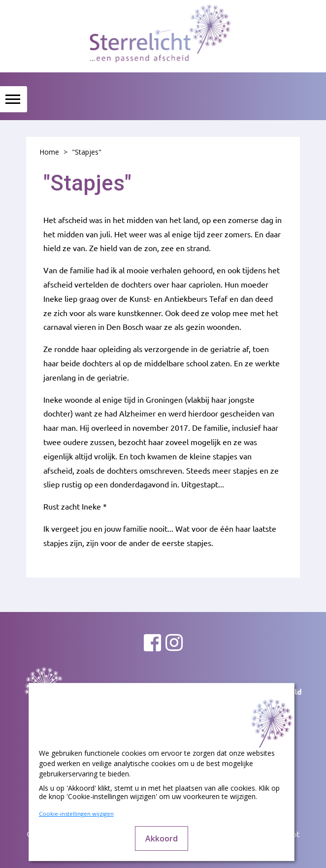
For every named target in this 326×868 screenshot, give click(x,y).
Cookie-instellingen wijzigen (76, 814)
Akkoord (162, 838)
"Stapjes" (87, 152)
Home (49, 152)
